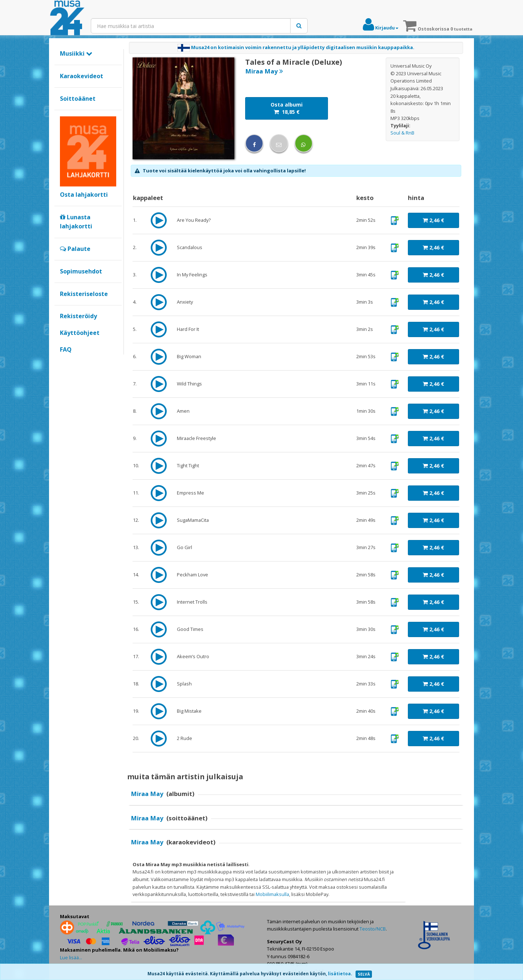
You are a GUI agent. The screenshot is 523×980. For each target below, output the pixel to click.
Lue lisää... (71, 957)
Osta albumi (287, 108)
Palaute (75, 249)
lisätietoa (339, 974)
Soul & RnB (402, 133)
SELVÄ (364, 974)
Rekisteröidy (78, 316)
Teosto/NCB (373, 929)
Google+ (64, 362)
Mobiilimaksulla (272, 894)
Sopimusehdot (81, 271)
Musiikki (76, 53)
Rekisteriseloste (84, 294)
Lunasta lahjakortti (76, 222)
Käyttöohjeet (80, 333)
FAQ (66, 349)
